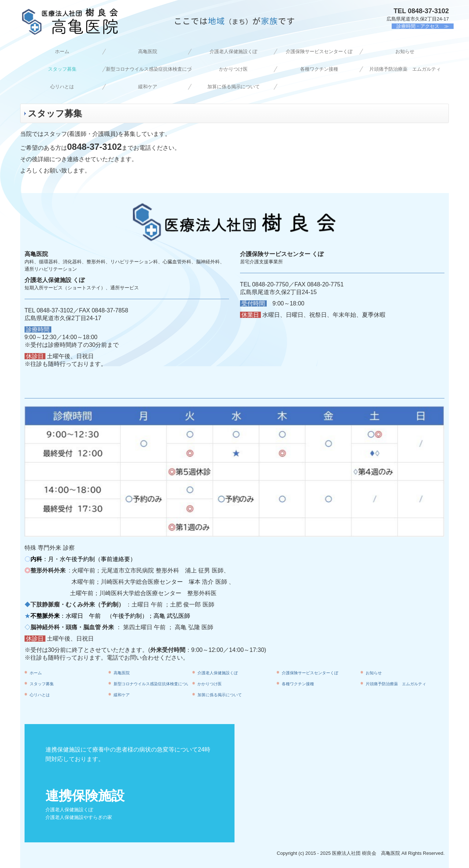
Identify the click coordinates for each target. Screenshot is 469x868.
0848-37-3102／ (58, 310)
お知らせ (405, 51)
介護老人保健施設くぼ (233, 51)
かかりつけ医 (233, 69)
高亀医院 (148, 51)
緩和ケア (148, 87)
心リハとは (62, 87)
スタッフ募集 (62, 69)
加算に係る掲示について (234, 87)
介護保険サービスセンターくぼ (319, 51)
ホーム (62, 51)
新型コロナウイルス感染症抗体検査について (149, 69)
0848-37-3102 (428, 11)
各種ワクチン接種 (319, 69)
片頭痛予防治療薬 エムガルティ (405, 69)
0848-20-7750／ (273, 284)
